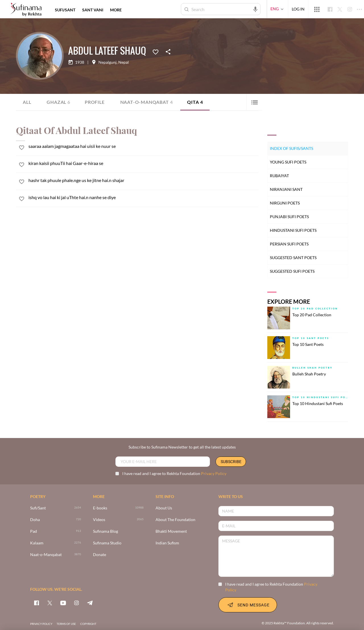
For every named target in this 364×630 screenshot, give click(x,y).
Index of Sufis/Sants (291, 148)
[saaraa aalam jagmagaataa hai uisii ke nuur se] (143, 146)
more (116, 10)
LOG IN (298, 9)
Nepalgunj (107, 62)
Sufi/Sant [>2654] (38, 508)
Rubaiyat (279, 176)
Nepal (124, 62)
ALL (27, 102)
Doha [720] (35, 520)
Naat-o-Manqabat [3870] (46, 555)
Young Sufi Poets (288, 162)
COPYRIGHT (88, 624)
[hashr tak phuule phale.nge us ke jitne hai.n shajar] (143, 180)
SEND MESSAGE (248, 605)
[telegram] (90, 603)
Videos (99, 520)
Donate (100, 555)
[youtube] (63, 603)
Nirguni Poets (285, 203)
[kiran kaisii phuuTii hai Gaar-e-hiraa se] (143, 163)
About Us (164, 508)
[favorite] (22, 148)
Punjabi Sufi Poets (289, 217)
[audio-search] (255, 9)
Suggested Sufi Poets (292, 271)
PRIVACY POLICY (41, 624)
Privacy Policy (214, 473)
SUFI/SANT (65, 10)
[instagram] (76, 603)
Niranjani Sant (286, 189)
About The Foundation (175, 520)
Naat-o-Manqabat (147, 102)
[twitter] (50, 603)
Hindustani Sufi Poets (293, 230)
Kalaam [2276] (37, 543)
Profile (95, 102)
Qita (195, 102)
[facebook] (36, 603)
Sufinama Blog (106, 531)
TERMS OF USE (66, 624)
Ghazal (58, 102)
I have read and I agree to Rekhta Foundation (171, 473)
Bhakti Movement (171, 531)
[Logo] (26, 10)
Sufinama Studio (107, 543)
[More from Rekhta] (317, 9)
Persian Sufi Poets (289, 244)
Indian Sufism (167, 543)
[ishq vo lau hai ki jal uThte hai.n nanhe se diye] (143, 197)
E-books (100, 508)
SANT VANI (93, 10)
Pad (34, 531)
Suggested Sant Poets (293, 258)
